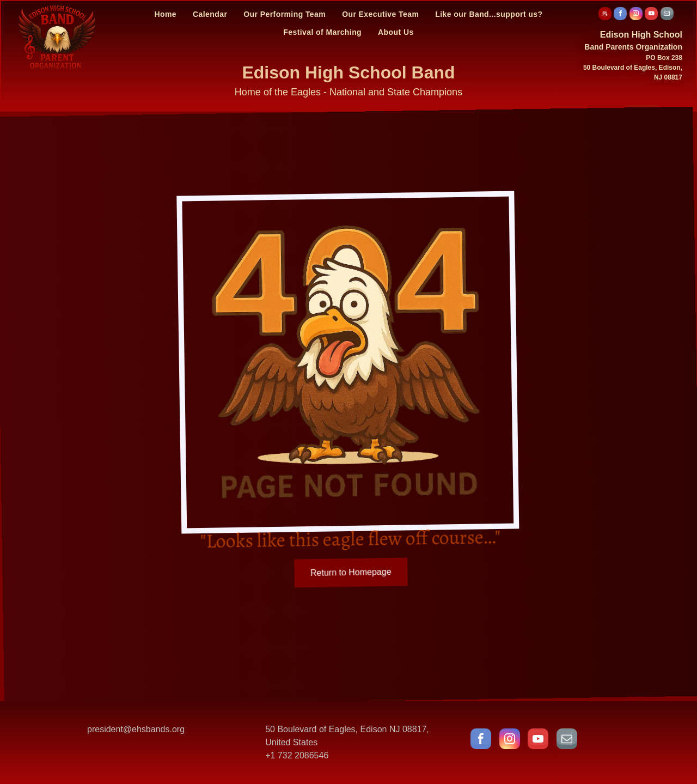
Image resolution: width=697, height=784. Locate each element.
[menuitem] (165, 14)
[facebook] (620, 15)
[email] (667, 15)
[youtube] (651, 15)
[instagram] (636, 15)
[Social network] (605, 15)
